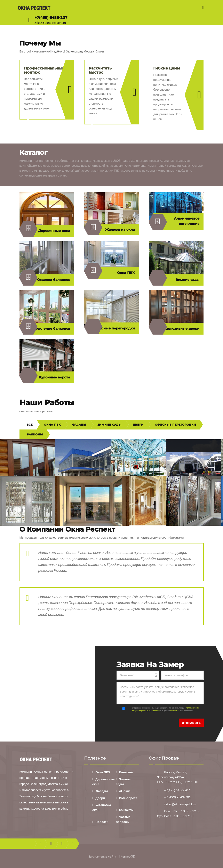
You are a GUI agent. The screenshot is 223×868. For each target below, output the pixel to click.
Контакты (126, 810)
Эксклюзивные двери (176, 329)
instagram (73, 844)
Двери (138, 425)
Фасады (79, 425)
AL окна (125, 791)
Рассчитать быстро (100, 70)
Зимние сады (176, 280)
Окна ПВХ (111, 273)
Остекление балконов (47, 329)
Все (30, 425)
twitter (51, 844)
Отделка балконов (47, 280)
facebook (40, 844)
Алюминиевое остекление (176, 222)
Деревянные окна (47, 231)
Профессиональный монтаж (44, 70)
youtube (62, 844)
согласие (174, 711)
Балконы (35, 434)
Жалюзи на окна (111, 230)
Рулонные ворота (47, 377)
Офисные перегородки (111, 328)
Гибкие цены (166, 68)
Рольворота (128, 798)
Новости (102, 822)
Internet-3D (127, 856)
